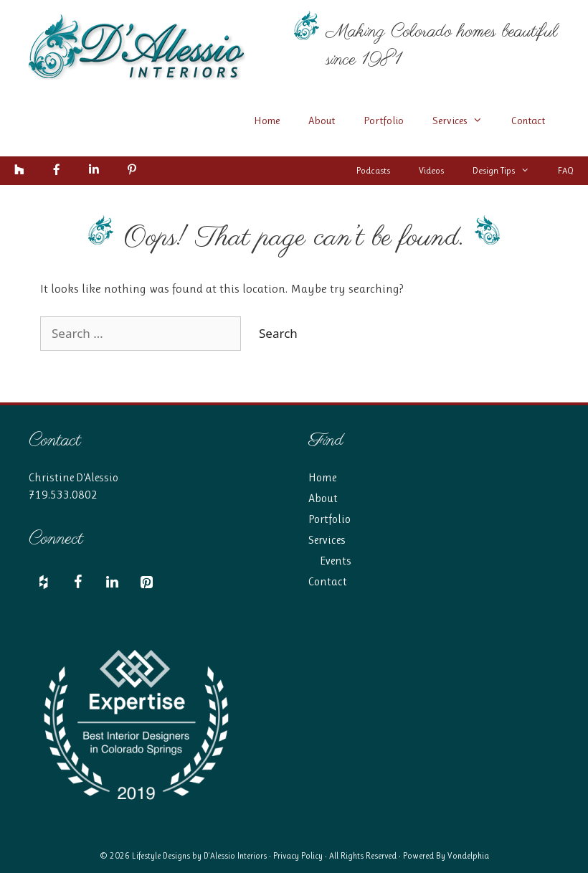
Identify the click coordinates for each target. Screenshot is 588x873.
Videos (431, 170)
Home (267, 121)
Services (465, 121)
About (322, 121)
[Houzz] (43, 583)
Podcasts (373, 170)
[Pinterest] (146, 583)
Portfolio (384, 121)
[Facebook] (77, 583)
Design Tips (508, 171)
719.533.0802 (63, 495)
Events (336, 561)
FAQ (566, 170)
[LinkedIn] (112, 583)
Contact (528, 121)
